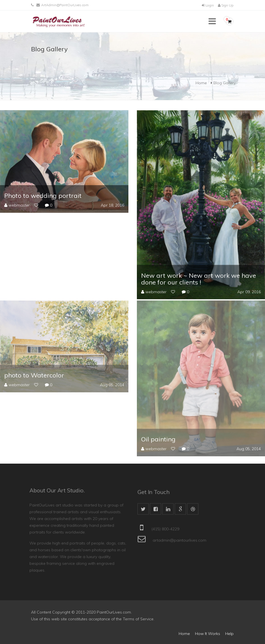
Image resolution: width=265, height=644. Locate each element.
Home (201, 83)
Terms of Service (138, 619)
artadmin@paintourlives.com (179, 543)
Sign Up (226, 5)
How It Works (208, 634)
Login (208, 5)
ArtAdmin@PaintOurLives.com (65, 5)
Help (229, 634)
